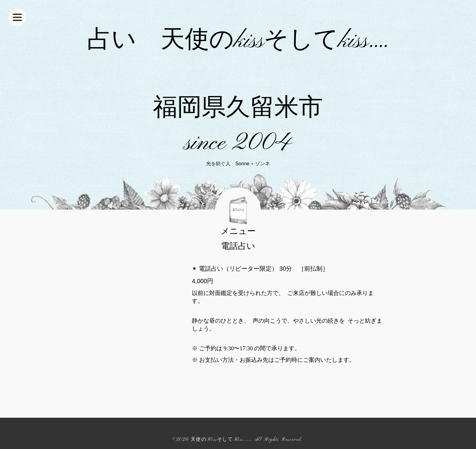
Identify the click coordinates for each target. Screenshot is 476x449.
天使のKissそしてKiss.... (221, 440)
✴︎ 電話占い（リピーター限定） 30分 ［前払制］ (260, 269)
